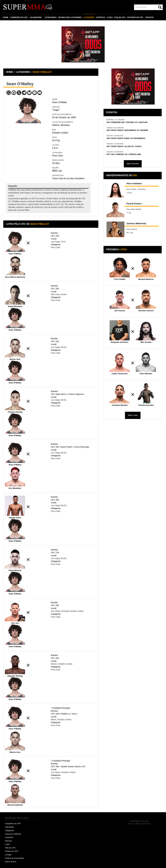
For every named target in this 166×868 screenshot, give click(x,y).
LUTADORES (89, 17)
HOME (6, 17)
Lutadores (9, 837)
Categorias (10, 830)
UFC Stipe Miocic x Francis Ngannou (67, 394)
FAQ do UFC (10, 848)
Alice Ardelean (134, 183)
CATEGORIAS (51, 17)
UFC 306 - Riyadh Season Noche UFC (68, 767)
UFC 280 (55, 605)
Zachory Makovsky (136, 223)
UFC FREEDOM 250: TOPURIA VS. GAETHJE (127, 122)
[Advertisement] (28, 144)
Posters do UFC (12, 851)
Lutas (7, 844)
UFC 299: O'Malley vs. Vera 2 (64, 714)
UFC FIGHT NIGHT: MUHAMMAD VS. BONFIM (127, 130)
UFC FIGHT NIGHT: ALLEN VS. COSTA (124, 146)
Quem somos (11, 862)
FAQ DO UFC (120, 17)
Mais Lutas (133, 415)
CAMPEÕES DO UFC (19, 17)
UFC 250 (55, 289)
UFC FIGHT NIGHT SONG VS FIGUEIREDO (126, 138)
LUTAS (110, 17)
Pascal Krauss (134, 203)
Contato (8, 855)
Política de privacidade (14, 858)
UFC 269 (55, 500)
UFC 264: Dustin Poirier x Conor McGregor (70, 447)
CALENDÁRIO (36, 17)
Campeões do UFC (13, 824)
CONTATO (149, 17)
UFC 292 (55, 658)
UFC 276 (55, 553)
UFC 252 (55, 341)
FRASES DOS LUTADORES (70, 17)
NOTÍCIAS (101, 17)
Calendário (10, 827)
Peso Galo (58, 156)
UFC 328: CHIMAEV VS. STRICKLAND (124, 154)
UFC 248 (55, 236)
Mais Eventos (133, 164)
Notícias (8, 841)
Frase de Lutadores (13, 834)
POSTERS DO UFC (135, 17)
